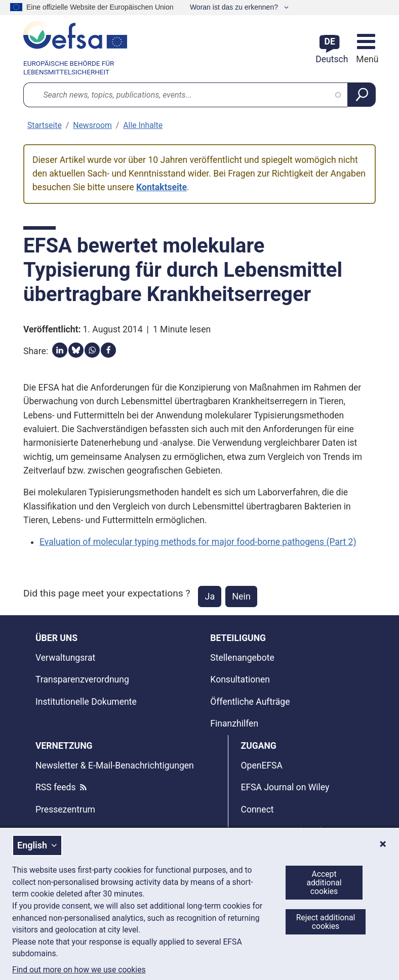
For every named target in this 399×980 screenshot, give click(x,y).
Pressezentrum (65, 809)
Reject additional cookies (326, 922)
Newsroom (92, 125)
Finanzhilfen (234, 723)
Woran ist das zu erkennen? (235, 7)
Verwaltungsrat (65, 658)
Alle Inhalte (143, 125)
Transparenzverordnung (82, 679)
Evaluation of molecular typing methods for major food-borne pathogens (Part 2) (198, 542)
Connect (257, 809)
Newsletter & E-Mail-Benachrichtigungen (115, 765)
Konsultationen (240, 679)
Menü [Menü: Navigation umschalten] (366, 59)
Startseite (45, 125)
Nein (241, 596)
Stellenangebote (242, 658)
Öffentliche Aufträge (250, 702)
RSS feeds (56, 787)
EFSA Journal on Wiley (285, 787)
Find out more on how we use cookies (79, 970)
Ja (210, 596)
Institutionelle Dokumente (86, 702)
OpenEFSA (262, 765)
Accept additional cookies (324, 883)
